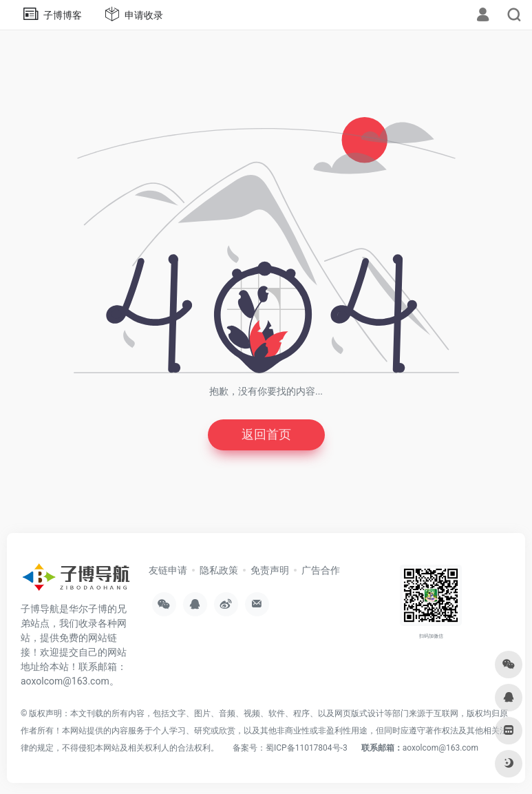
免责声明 (270, 570)
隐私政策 (219, 570)
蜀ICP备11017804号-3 (307, 748)
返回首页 (266, 435)
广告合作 (321, 570)
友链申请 (168, 570)
